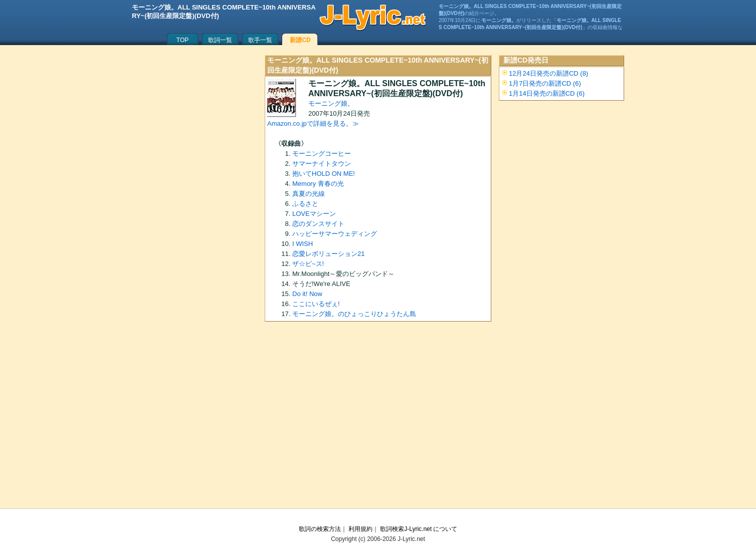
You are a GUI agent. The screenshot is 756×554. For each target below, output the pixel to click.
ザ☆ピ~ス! (308, 264)
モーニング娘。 (331, 103)
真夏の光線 (309, 194)
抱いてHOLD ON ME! (324, 174)
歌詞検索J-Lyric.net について (419, 529)
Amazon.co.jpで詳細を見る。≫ (313, 123)
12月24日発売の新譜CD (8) (548, 73)
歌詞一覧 (220, 40)
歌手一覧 (260, 40)
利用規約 (360, 529)
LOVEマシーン (314, 214)
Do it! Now (307, 294)
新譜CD (300, 40)
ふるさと (305, 204)
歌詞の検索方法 (320, 529)
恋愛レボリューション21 (328, 254)
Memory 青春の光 (318, 184)
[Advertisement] (378, 418)
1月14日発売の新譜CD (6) (547, 93)
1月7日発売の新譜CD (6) (545, 83)
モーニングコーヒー (322, 154)
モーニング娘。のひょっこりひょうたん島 (354, 314)
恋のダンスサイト (318, 224)
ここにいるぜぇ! (316, 304)
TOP (182, 40)
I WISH (303, 244)
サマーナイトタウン (322, 164)
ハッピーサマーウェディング (335, 234)
